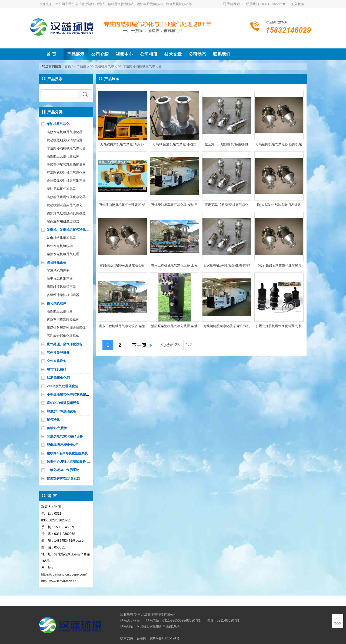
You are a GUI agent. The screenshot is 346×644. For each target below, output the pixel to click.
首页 (68, 66)
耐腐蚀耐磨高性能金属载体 (66, 328)
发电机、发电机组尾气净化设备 (69, 230)
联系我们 (222, 54)
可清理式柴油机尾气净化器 (66, 173)
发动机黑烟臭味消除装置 (65, 140)
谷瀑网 (141, 638)
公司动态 (197, 54)
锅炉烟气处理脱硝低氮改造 (66, 213)
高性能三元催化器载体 (63, 156)
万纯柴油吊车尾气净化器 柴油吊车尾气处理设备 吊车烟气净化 (174, 206)
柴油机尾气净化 (106, 66)
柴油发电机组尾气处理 (63, 254)
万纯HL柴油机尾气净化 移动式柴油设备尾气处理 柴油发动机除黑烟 (174, 145)
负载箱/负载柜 (57, 428)
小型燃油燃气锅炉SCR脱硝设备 (70, 395)
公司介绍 (100, 54)
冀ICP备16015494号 (164, 638)
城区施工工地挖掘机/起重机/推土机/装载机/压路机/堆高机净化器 (227, 145)
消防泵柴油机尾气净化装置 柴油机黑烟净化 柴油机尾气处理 (174, 327)
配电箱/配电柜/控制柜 (62, 445)
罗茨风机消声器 (58, 271)
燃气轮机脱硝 (56, 369)
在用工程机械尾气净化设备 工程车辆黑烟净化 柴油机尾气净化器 (174, 267)
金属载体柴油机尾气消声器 (66, 181)
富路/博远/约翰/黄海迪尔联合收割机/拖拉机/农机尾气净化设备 (122, 267)
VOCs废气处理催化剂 (63, 386)
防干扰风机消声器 (60, 279)
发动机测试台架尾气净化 (65, 205)
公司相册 (149, 54)
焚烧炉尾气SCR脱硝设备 (65, 436)
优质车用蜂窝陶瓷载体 (63, 320)
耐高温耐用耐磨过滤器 (63, 221)
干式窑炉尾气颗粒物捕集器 (66, 165)
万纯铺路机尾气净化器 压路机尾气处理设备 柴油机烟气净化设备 (279, 145)
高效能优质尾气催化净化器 (66, 197)
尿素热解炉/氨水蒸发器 (63, 478)
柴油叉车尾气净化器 (61, 189)
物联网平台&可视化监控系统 (67, 453)
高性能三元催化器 (60, 311)
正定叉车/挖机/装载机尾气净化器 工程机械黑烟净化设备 (227, 206)
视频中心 (124, 54)
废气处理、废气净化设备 (65, 344)
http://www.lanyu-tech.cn (59, 581)
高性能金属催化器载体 (63, 336)
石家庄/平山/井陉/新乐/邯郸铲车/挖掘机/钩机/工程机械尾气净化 (227, 267)
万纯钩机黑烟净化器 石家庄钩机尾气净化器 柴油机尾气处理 (226, 327)
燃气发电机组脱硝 (60, 246)
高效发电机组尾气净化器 (65, 132)
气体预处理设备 (58, 353)
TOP (338, 624)
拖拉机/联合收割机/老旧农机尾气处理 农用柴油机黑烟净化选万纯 (279, 206)
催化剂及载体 (56, 303)
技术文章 (173, 54)
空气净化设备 (56, 361)
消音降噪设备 (56, 262)
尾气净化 (53, 420)
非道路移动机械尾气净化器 (142, 66)
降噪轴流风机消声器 (61, 287)
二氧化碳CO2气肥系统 (63, 470)
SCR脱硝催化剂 (58, 378)
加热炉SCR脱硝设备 (61, 411)
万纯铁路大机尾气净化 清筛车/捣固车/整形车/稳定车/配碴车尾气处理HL (122, 145)
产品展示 (76, 54)
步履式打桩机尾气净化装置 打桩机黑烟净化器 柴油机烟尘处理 (279, 327)
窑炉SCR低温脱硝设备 (63, 403)
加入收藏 (298, 4)
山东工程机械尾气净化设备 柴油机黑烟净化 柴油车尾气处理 (122, 327)
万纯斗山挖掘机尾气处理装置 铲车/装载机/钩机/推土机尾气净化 (122, 206)
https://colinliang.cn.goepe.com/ (64, 574)
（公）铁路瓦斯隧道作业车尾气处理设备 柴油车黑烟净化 (279, 267)
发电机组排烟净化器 (61, 238)
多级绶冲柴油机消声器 (63, 295)
